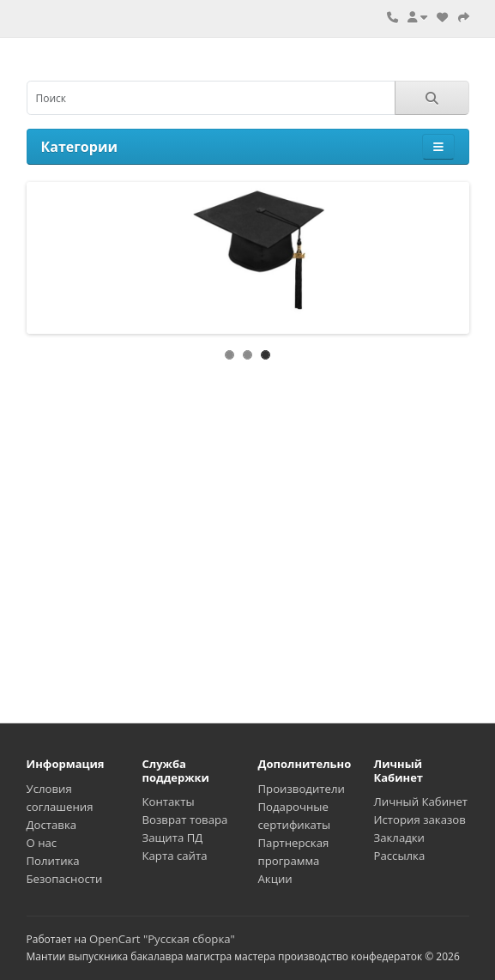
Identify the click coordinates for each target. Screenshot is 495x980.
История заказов (420, 820)
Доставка (52, 825)
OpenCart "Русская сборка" (162, 939)
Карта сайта (175, 856)
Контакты (169, 802)
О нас (42, 843)
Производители (302, 789)
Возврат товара (185, 820)
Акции (275, 879)
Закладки (399, 838)
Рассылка (400, 856)
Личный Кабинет (421, 802)
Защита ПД (173, 838)
